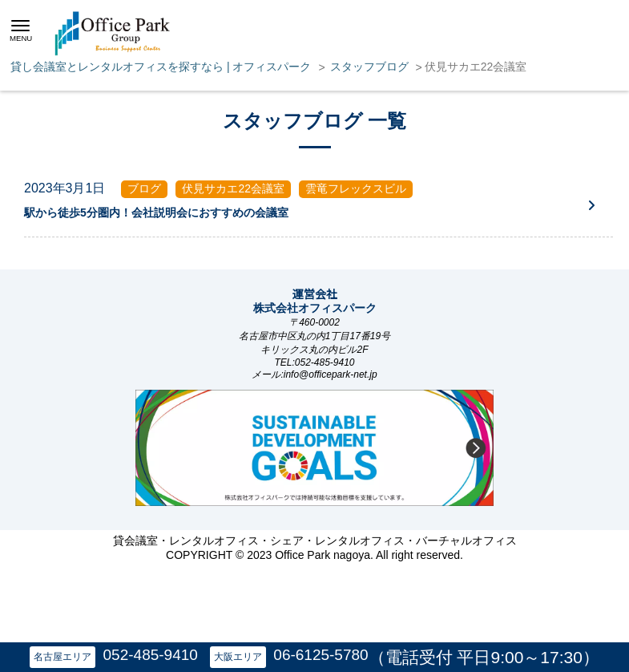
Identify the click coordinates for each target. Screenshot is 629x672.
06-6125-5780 (321, 655)
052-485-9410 (151, 655)
